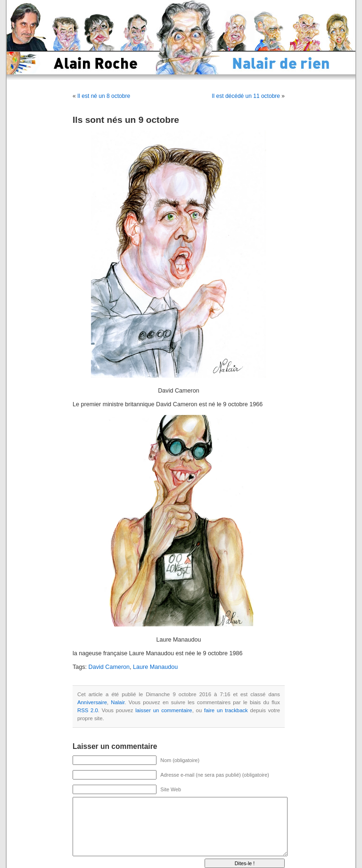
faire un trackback (226, 710)
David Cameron (109, 667)
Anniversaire (92, 702)
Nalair (118, 702)
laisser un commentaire (164, 710)
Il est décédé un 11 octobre (246, 96)
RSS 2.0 (88, 710)
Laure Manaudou (155, 667)
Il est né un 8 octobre (104, 96)
